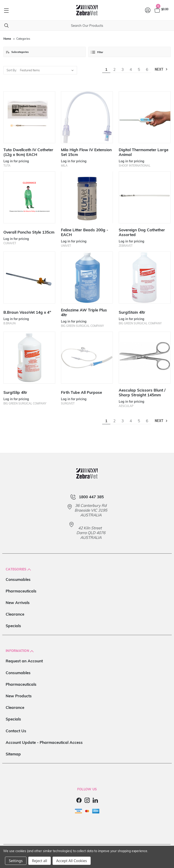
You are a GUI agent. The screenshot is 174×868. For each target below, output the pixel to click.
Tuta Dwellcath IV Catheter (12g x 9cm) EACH (28, 152)
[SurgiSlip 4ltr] (29, 358)
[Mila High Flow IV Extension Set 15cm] (87, 117)
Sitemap (13, 754)
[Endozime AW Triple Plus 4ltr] (87, 277)
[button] (45, 52)
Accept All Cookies (72, 861)
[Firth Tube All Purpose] (87, 358)
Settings (16, 861)
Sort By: (12, 70)
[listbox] (48, 70)
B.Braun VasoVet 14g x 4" (27, 312)
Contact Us (16, 731)
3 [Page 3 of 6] (123, 69)
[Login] (148, 10)
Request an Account (24, 661)
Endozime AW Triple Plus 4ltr (84, 312)
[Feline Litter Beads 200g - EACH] (87, 197)
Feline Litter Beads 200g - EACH (85, 232)
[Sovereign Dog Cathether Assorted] (145, 197)
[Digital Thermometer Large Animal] (145, 117)
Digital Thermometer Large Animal (144, 152)
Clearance (15, 614)
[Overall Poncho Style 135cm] (29, 197)
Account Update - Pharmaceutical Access (44, 742)
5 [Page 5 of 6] (139, 69)
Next (161, 69)
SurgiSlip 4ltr (15, 392)
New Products (19, 696)
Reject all (40, 861)
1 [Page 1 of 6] (106, 69)
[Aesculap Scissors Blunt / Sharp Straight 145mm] (145, 358)
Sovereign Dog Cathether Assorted (142, 232)
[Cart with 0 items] (161, 10)
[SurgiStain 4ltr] (145, 277)
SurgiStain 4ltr (132, 312)
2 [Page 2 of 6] (114, 69)
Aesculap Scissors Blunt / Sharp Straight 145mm (142, 392)
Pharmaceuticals (21, 591)
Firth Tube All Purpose (81, 392)
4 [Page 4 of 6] (131, 69)
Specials (13, 626)
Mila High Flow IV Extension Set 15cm (86, 152)
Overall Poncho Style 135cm (29, 232)
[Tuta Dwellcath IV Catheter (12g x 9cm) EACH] (29, 117)
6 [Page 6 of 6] (147, 69)
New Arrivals (18, 603)
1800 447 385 (91, 497)
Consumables (18, 579)
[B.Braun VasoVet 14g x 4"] (29, 277)
